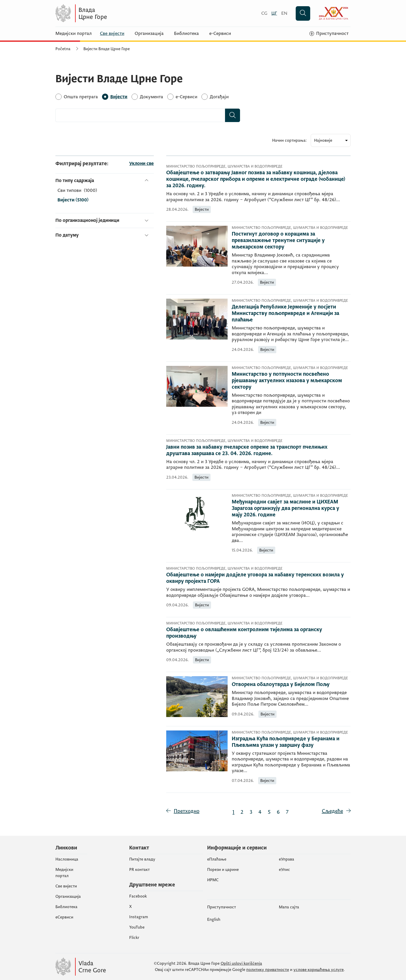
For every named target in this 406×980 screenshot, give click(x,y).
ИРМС (213, 880)
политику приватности (268, 970)
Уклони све (142, 164)
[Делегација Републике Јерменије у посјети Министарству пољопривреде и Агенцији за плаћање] (291, 314)
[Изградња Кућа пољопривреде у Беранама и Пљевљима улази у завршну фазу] (291, 742)
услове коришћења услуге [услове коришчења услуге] (318, 970)
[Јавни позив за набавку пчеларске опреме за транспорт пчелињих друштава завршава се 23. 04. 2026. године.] (259, 450)
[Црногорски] (274, 13)
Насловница (67, 859)
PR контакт (139, 870)
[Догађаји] (219, 97)
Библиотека (186, 34)
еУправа (287, 859)
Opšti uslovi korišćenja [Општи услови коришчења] (241, 963)
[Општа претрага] (81, 97)
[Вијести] (119, 97)
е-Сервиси (220, 34)
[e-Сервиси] (186, 97)
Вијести (73, 200)
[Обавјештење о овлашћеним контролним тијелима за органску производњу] (259, 633)
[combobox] (140, 115)
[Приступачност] (329, 34)
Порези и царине (223, 870)
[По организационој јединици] (105, 220)
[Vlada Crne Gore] (106, 13)
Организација (149, 34)
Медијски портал (74, 34)
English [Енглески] (214, 919)
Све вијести (112, 34)
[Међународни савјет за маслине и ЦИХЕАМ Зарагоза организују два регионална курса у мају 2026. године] (291, 508)
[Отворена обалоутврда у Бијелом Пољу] (291, 685)
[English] (284, 13)
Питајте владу (142, 859)
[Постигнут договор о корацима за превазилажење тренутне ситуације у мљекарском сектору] (291, 241)
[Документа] (151, 97)
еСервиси (64, 917)
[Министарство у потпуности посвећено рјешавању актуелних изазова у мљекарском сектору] (291, 381)
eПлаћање (217, 859)
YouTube (137, 927)
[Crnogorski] (264, 13)
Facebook (138, 896)
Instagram (139, 917)
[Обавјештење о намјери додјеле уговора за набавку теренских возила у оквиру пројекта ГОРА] (259, 578)
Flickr (134, 938)
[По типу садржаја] (105, 181)
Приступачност (222, 907)
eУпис (284, 870)
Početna (63, 49)
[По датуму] (105, 233)
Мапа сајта (289, 907)
